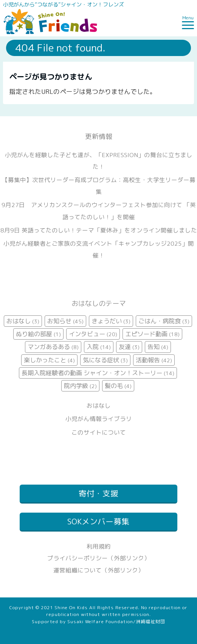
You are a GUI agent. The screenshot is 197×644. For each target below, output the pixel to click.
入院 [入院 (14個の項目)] (99, 347)
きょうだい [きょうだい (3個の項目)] (111, 321)
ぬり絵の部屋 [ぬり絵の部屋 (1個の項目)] (38, 334)
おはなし (99, 405)
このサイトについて (99, 432)
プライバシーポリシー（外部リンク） (99, 558)
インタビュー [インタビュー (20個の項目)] (93, 334)
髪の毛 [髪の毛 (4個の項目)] (118, 386)
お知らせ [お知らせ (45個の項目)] (65, 321)
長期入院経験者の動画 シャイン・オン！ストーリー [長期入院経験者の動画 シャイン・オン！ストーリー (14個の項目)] (98, 373)
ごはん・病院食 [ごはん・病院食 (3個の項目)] (164, 321)
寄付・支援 (98, 494)
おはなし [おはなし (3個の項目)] (23, 321)
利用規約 (99, 546)
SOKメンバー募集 (98, 522)
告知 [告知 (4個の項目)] (158, 347)
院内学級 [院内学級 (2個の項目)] (80, 386)
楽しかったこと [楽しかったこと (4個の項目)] (49, 360)
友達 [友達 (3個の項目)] (129, 347)
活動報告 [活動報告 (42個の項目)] (154, 360)
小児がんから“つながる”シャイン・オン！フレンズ (64, 4)
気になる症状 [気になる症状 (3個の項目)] (105, 360)
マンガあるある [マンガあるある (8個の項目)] (53, 347)
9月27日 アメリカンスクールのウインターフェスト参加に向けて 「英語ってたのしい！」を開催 (99, 211)
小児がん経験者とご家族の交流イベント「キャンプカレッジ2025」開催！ (99, 249)
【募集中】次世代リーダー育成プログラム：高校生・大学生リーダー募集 (99, 186)
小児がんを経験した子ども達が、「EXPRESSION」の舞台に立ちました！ (99, 161)
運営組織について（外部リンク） (99, 570)
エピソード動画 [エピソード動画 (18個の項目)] (152, 334)
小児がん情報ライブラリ (99, 419)
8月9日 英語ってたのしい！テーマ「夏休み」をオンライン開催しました (99, 230)
